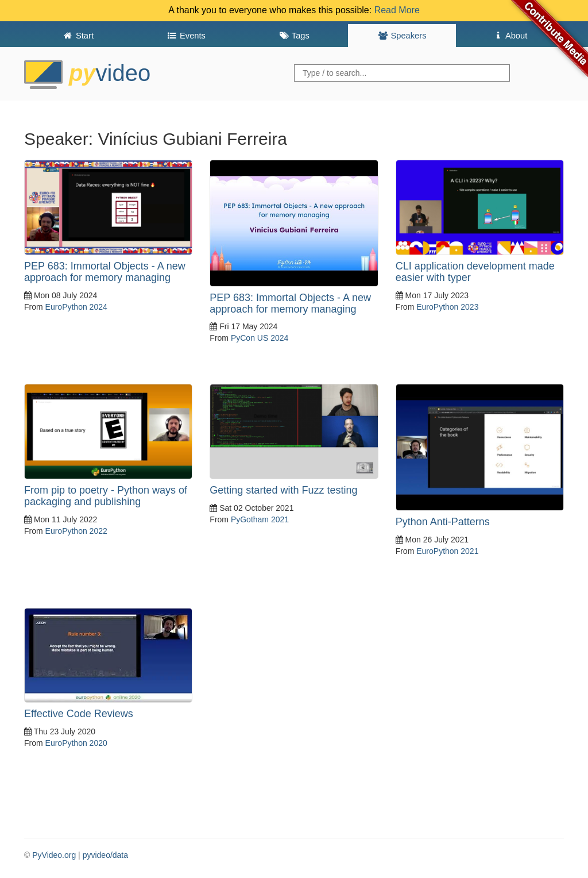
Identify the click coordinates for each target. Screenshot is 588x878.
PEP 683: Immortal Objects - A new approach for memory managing (105, 272)
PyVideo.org (54, 855)
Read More (397, 10)
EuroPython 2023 (447, 307)
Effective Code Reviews (79, 714)
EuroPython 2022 (76, 531)
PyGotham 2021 (260, 519)
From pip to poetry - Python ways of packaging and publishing (106, 496)
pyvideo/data (105, 855)
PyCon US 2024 (260, 338)
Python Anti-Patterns (443, 522)
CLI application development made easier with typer (475, 272)
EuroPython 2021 (447, 551)
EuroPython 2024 (76, 307)
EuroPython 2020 (76, 743)
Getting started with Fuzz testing (283, 490)
